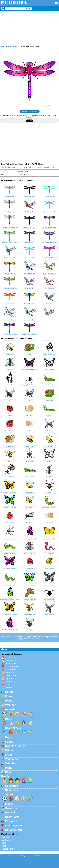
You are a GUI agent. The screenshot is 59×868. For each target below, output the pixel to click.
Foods (9, 742)
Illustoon (3, 47)
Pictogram (7, 849)
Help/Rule (38, 856)
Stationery (12, 790)
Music (9, 804)
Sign (4, 846)
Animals (10, 709)
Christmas (11, 661)
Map (4, 843)
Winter (9, 688)
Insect (10, 47)
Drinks (9, 750)
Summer (10, 682)
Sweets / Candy (15, 746)
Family (5, 776)
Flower (9, 696)
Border (5, 837)
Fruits (9, 755)
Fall (7, 685)
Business (11, 808)
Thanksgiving (13, 667)
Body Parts (12, 817)
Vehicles (11, 763)
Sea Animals (13, 728)
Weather (10, 705)
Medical (10, 812)
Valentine (11, 670)
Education (12, 786)
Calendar (10, 658)
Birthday (10, 673)
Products (11, 821)
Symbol (18, 826)
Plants (9, 701)
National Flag (14, 830)
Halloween (11, 664)
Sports (9, 794)
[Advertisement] (29, 29)
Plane (9, 768)
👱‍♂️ (30, 781)
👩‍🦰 (24, 781)
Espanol (7, 856)
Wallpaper (7, 840)
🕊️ (30, 723)
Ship (8, 772)
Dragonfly (15, 47)
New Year (11, 676)
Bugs (9, 737)
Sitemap (23, 856)
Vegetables (12, 759)
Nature (9, 692)
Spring (9, 679)
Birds (9, 719)
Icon (8, 826)
